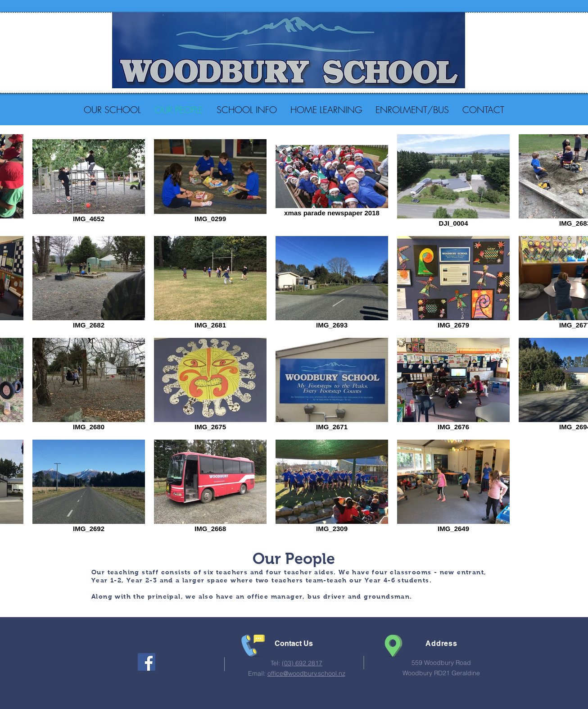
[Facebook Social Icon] (147, 662)
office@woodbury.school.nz (306, 673)
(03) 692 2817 (302, 663)
